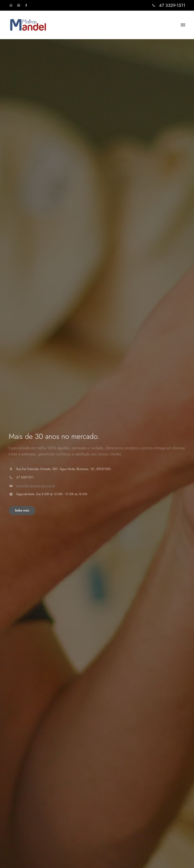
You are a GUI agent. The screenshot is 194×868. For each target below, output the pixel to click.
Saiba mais (22, 510)
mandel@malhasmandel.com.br (36, 486)
